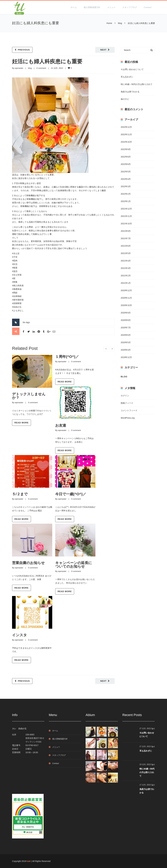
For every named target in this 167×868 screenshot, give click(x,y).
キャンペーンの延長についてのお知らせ (74, 565)
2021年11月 (126, 216)
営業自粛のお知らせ (28, 563)
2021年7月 (126, 238)
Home (109, 23)
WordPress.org (128, 418)
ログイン (125, 396)
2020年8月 (126, 320)
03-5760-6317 (32, 745)
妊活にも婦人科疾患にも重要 (47, 61)
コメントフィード (129, 410)
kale (29, 861)
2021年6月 (126, 246)
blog (120, 23)
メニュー (111, 7)
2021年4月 (126, 261)
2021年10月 (126, 224)
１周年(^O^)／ (67, 357)
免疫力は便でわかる (130, 92)
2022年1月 (126, 201)
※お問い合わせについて (132, 69)
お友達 (61, 425)
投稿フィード (127, 403)
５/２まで (20, 494)
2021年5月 (126, 253)
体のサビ (125, 99)
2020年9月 (126, 313)
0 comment (41, 68)
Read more (22, 423)
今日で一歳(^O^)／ (71, 494)
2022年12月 (126, 127)
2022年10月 (126, 142)
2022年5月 (126, 172)
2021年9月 (126, 231)
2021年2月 (126, 276)
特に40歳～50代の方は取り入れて (137, 84)
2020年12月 (126, 290)
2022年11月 (126, 134)
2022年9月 (126, 149)
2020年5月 (126, 342)
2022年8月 (126, 157)
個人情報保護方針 (92, 7)
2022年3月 (126, 186)
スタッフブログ (130, 7)
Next (103, 50)
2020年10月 (126, 305)
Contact (148, 7)
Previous (24, 50)
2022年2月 (126, 194)
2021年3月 (126, 268)
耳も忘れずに (127, 77)
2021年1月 (126, 283)
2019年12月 (126, 357)
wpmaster (19, 68)
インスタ (19, 635)
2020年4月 (126, 350)
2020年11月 (126, 298)
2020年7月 (126, 328)
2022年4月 (126, 179)
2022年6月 (126, 164)
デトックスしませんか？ (29, 396)
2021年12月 (126, 209)
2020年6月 (126, 335)
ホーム (74, 7)
